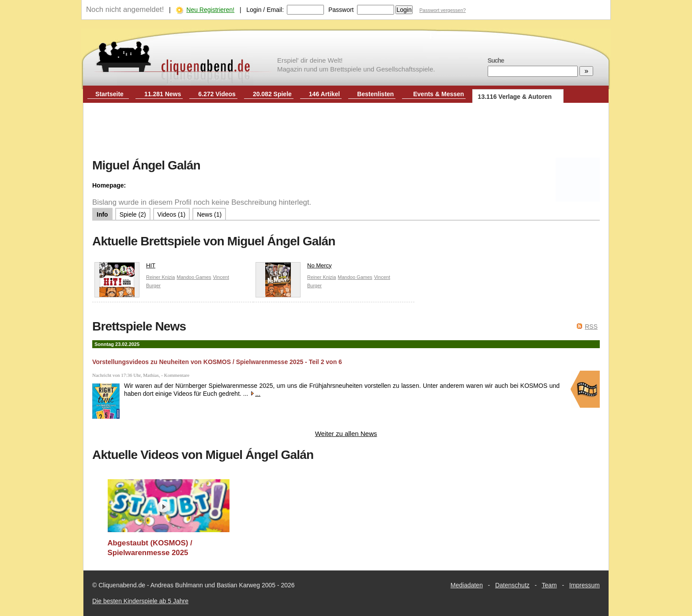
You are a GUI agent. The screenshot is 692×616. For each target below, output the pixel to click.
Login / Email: (265, 10)
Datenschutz (512, 585)
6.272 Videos (217, 94)
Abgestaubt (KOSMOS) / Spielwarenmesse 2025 (150, 548)
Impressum (585, 585)
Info (102, 214)
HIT (125, 268)
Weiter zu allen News (346, 434)
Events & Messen (438, 94)
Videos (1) (172, 214)
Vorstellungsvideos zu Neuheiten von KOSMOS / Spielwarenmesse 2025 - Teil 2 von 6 (217, 362)
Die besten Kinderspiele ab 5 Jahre (140, 601)
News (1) (209, 214)
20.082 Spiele (272, 94)
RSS (591, 327)
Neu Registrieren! (210, 10)
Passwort (341, 10)
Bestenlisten (375, 94)
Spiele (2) (133, 214)
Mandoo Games (194, 277)
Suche (496, 60)
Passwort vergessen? (442, 10)
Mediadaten (467, 585)
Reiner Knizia (160, 277)
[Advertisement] (346, 131)
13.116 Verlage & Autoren (515, 97)
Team (549, 585)
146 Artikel (324, 94)
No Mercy (294, 268)
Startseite (109, 94)
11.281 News (163, 94)
